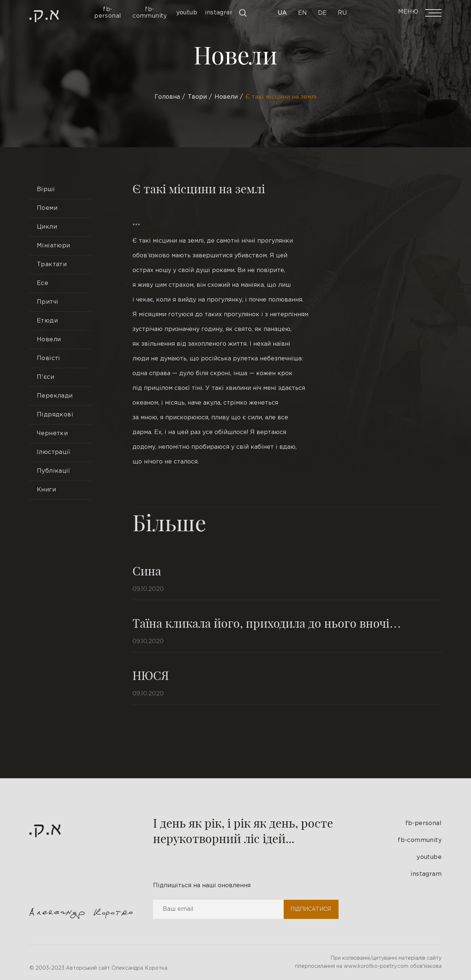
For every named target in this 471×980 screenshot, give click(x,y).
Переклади (55, 396)
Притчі (47, 302)
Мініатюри (54, 246)
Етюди (47, 321)
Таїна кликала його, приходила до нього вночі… (267, 623)
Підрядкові (55, 415)
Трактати (52, 265)
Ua (282, 13)
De (322, 13)
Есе (43, 283)
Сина (147, 570)
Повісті (49, 358)
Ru (342, 13)
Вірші (46, 189)
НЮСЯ (151, 675)
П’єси (45, 377)
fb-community (420, 840)
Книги (46, 490)
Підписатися (311, 909)
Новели (49, 340)
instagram (426, 874)
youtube (429, 857)
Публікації (53, 471)
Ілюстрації (54, 452)
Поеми (47, 208)
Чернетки (52, 433)
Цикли (47, 227)
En (302, 13)
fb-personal (424, 823)
